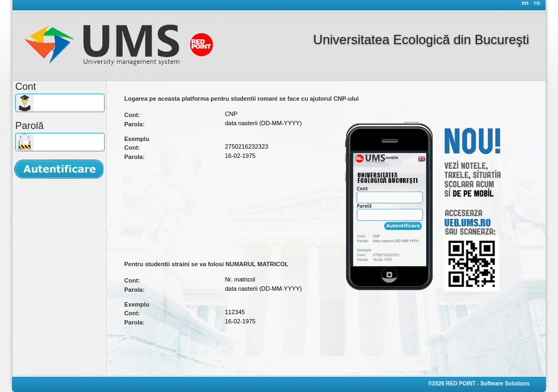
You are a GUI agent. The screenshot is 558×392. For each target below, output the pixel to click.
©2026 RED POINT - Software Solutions (479, 384)
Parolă (29, 126)
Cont (26, 87)
